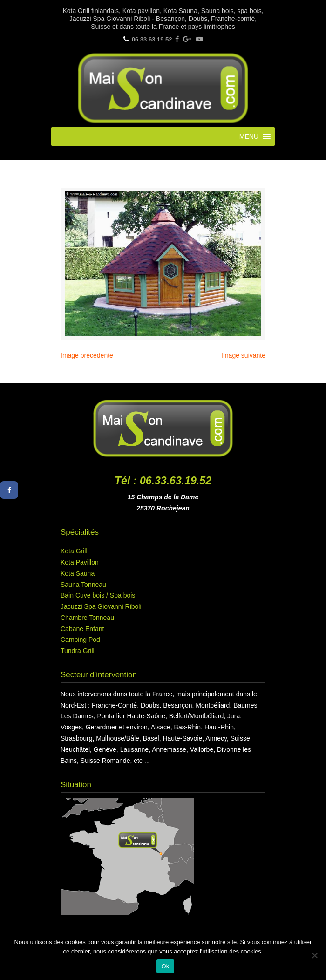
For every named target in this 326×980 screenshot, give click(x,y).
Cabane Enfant (82, 629)
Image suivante (243, 355)
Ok (165, 966)
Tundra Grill (78, 651)
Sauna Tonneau (83, 585)
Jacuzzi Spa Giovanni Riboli (101, 606)
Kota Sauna (78, 573)
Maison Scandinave (163, 88)
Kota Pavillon (80, 562)
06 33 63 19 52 (152, 39)
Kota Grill (74, 551)
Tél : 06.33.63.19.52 (163, 481)
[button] (249, 136)
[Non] (314, 955)
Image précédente (87, 355)
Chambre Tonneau (87, 618)
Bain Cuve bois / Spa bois (98, 595)
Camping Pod (80, 640)
